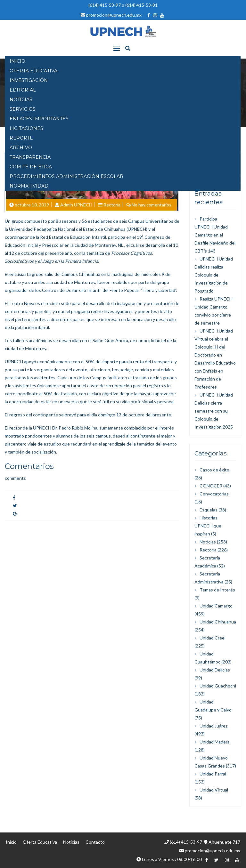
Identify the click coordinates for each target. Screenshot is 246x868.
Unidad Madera (215, 742)
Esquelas (209, 510)
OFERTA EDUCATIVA (33, 71)
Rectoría (112, 205)
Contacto (95, 842)
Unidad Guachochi (218, 686)
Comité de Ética (31, 167)
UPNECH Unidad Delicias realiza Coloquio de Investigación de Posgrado (214, 275)
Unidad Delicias (215, 670)
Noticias (208, 542)
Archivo (21, 148)
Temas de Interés (217, 590)
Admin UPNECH (76, 205)
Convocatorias (214, 494)
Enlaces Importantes (39, 119)
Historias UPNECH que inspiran (208, 526)
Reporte (21, 138)
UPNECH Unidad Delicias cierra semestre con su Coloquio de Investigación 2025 (214, 411)
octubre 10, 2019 (32, 205)
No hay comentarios (152, 205)
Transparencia (30, 157)
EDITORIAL (23, 90)
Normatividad (29, 186)
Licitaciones (26, 128)
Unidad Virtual (214, 790)
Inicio (11, 842)
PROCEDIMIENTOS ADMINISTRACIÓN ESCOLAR (66, 176)
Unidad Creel (213, 638)
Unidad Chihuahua (218, 622)
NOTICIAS (21, 100)
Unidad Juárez (213, 726)
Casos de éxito (214, 470)
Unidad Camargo (216, 606)
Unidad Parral (213, 774)
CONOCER (211, 486)
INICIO (17, 61)
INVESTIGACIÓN (29, 80)
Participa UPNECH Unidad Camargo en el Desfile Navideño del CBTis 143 (215, 235)
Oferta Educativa (40, 842)
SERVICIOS (23, 109)
